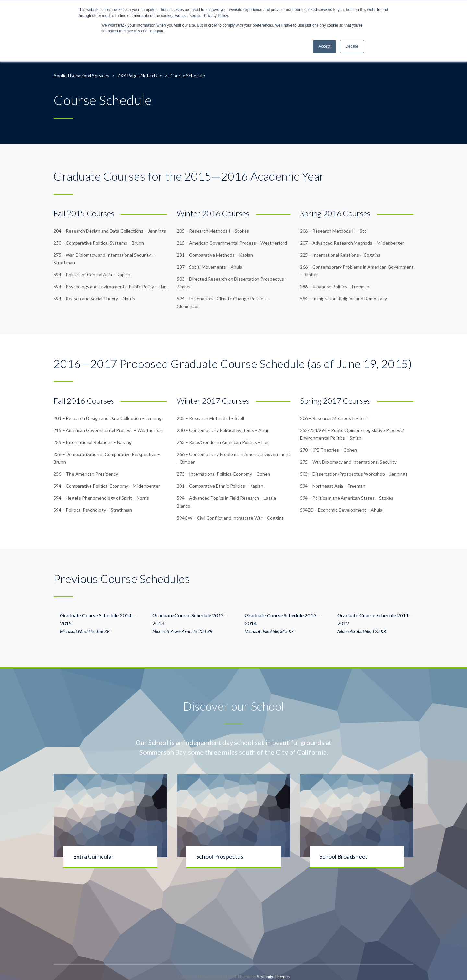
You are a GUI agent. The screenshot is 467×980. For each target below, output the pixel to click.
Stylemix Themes (273, 977)
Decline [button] (352, 46)
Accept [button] (324, 46)
